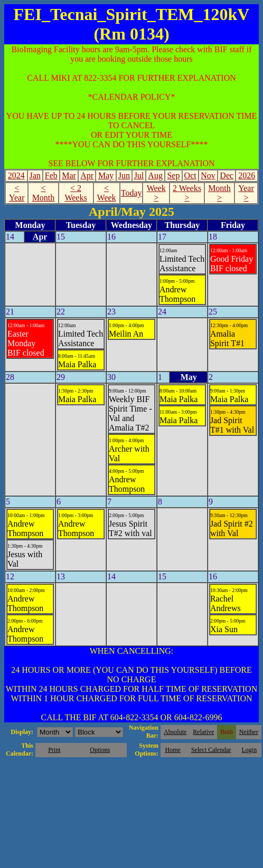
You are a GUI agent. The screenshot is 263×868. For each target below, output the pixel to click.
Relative (203, 732)
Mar (69, 175)
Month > (219, 193)
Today (131, 193)
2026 (247, 175)
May (106, 175)
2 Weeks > (187, 193)
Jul (139, 175)
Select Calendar (211, 750)
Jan (35, 175)
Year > (246, 193)
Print (54, 750)
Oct (190, 175)
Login (249, 750)
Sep (173, 175)
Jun (124, 175)
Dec (227, 175)
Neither (249, 732)
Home (173, 750)
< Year (17, 193)
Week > (156, 193)
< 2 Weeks (76, 193)
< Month (44, 193)
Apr (87, 175)
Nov (208, 175)
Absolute (175, 732)
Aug (155, 175)
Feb (51, 175)
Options (100, 750)
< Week (107, 193)
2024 (16, 175)
